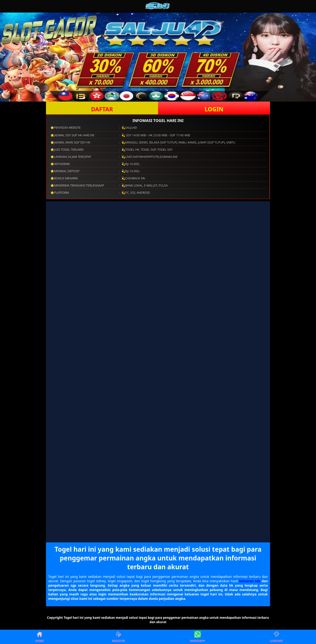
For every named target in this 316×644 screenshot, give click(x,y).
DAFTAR (102, 109)
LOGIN (214, 109)
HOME (40, 637)
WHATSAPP (198, 637)
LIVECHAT (276, 637)
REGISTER (118, 637)
